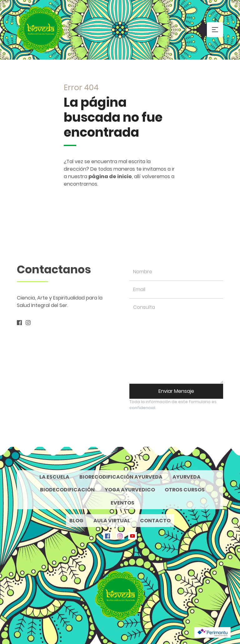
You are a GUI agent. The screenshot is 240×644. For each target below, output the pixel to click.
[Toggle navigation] (215, 30)
